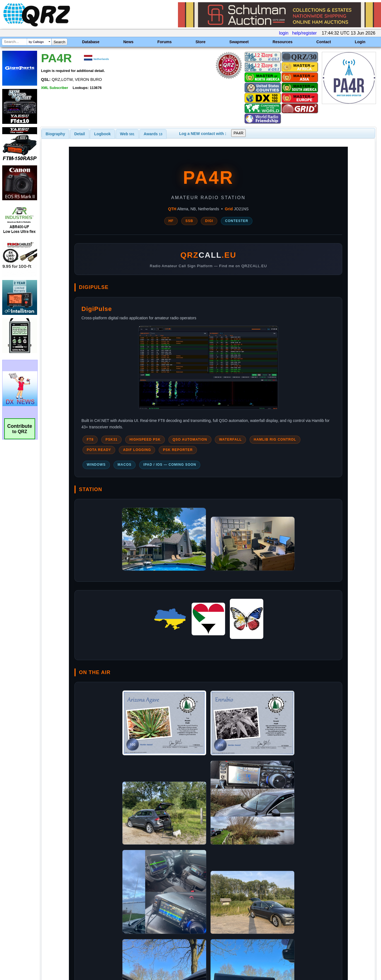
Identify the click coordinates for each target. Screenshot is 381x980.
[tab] (56, 134)
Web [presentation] (127, 134)
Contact (324, 42)
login (284, 33)
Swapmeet (239, 42)
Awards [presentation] (153, 134)
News (128, 42)
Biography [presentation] (56, 134)
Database (91, 42)
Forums (164, 42)
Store (201, 42)
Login (360, 42)
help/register (305, 33)
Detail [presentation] (79, 134)
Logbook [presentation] (103, 134)
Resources (283, 42)
